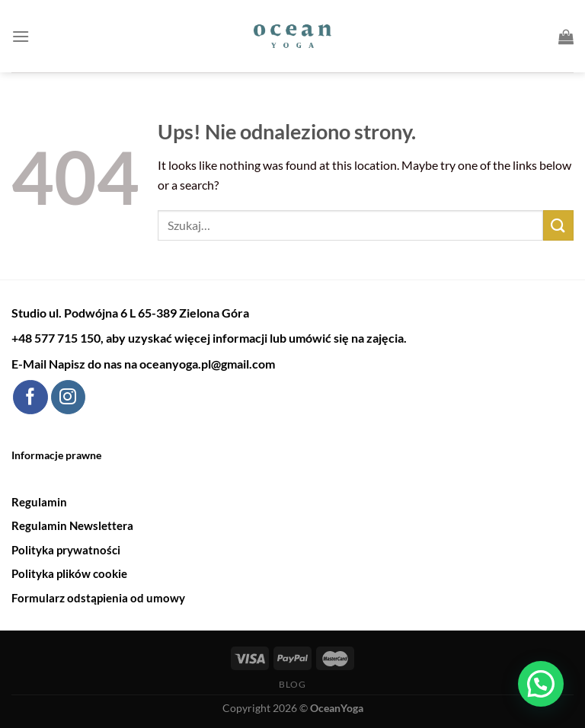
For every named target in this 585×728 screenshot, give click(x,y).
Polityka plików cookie (69, 573)
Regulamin (39, 502)
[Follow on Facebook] (30, 398)
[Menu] (21, 36)
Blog (292, 684)
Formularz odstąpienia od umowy (98, 598)
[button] (541, 684)
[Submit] (558, 225)
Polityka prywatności (66, 550)
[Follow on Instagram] (68, 398)
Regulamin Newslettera (72, 525)
